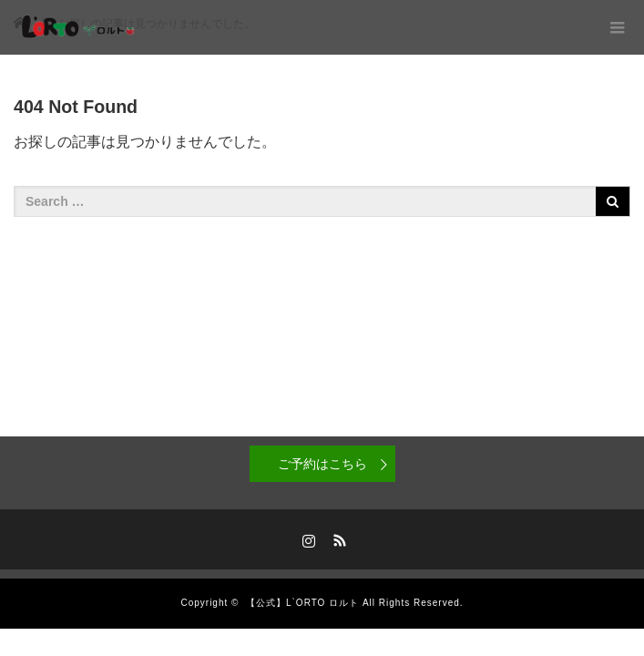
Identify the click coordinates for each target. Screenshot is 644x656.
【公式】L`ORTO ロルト (302, 603)
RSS (337, 538)
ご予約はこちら (322, 464)
